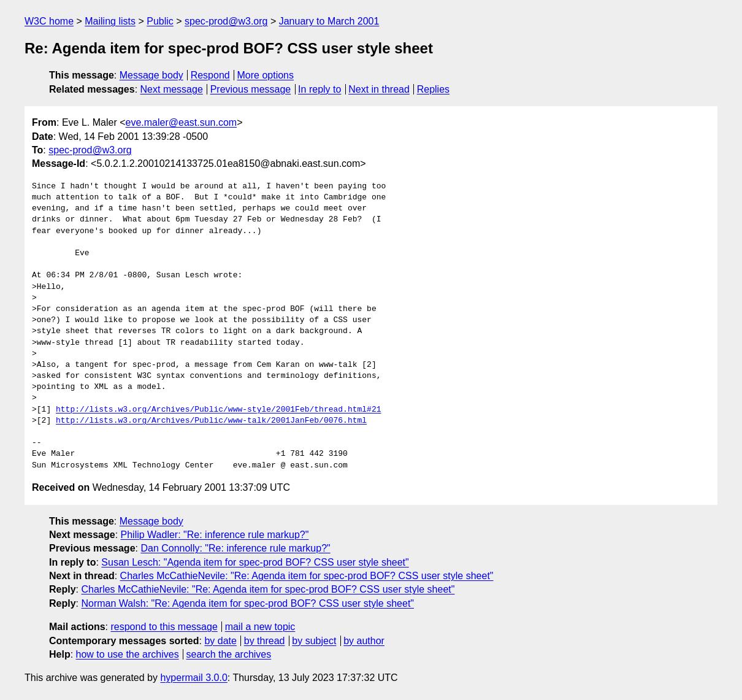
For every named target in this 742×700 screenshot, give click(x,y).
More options (266, 75)
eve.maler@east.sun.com (182, 122)
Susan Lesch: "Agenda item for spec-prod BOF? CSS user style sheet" (255, 562)
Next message (172, 89)
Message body (151, 75)
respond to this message (164, 627)
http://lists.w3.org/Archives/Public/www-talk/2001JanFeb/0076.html (211, 421)
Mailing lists (110, 21)
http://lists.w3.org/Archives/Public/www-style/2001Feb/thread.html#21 (218, 410)
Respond (210, 75)
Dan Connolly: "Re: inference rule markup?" (235, 548)
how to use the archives (128, 654)
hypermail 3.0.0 (193, 678)
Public (160, 21)
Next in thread (379, 89)
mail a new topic (260, 627)
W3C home (49, 21)
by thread (265, 641)
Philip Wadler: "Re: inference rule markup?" (215, 535)
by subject (314, 641)
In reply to (319, 89)
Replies (433, 89)
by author (364, 641)
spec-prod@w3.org (226, 21)
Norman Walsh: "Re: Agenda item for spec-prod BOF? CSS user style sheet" (247, 603)
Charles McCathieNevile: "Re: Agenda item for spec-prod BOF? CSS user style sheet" (307, 576)
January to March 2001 (329, 21)
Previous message (251, 89)
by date (220, 641)
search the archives (229, 654)
